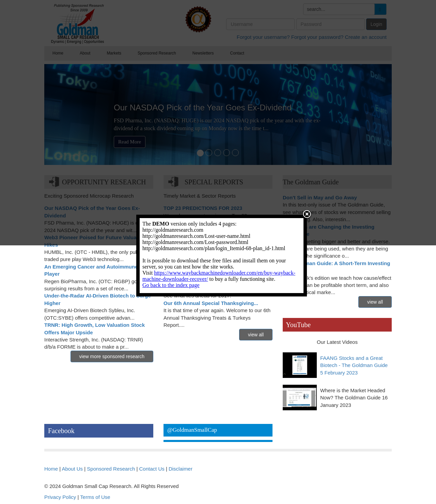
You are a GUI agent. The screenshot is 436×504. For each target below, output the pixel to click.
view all (256, 335)
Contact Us (152, 469)
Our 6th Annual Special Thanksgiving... (211, 303)
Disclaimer (181, 469)
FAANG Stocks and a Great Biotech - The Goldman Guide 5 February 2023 (354, 365)
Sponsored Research (111, 469)
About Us (72, 469)
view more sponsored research (112, 356)
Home (51, 469)
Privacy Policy (60, 497)
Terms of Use (95, 497)
